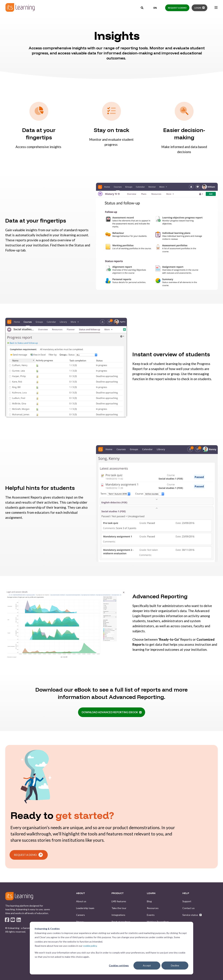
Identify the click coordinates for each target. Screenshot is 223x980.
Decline (175, 965)
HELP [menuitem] (186, 893)
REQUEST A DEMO (28, 855)
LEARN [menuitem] (151, 893)
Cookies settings (119, 965)
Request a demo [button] (177, 8)
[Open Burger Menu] (216, 7)
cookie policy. (90, 946)
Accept (147, 965)
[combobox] (153, 8)
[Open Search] (142, 7)
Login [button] (198, 8)
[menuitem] (81, 901)
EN (153, 8)
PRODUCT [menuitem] (118, 893)
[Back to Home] (20, 7)
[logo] (19, 896)
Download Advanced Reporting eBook (110, 712)
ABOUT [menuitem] (81, 893)
